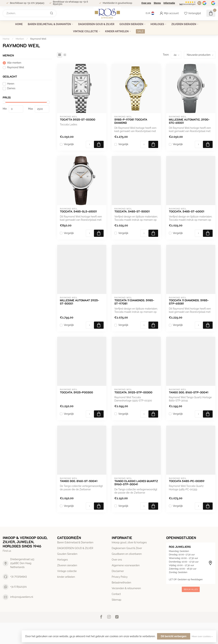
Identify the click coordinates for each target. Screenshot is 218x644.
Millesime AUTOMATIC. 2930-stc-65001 (189, 121)
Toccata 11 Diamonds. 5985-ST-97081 (134, 302)
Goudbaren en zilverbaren (127, 554)
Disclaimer (118, 571)
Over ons (146, 3)
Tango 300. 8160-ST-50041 (79, 481)
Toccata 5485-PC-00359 (187, 481)
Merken (20, 39)
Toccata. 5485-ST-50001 (132, 211)
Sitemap (116, 600)
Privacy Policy (120, 577)
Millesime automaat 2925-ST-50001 (80, 302)
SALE (140, 31)
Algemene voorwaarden (126, 565)
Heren (11, 84)
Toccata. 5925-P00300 (76, 392)
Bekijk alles (191, 589)
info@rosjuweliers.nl (22, 597)
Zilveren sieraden (184, 24)
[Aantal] (89, 144)
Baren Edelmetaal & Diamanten (49, 24)
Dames (11, 88)
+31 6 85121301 (18, 587)
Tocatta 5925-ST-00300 (78, 119)
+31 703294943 (19, 576)
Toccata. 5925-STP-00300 (133, 392)
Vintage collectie (86, 31)
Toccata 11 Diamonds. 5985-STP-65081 (189, 302)
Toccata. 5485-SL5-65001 (78, 211)
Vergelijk (69, 144)
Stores (157, 3)
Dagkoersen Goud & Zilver (127, 548)
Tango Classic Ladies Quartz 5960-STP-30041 (136, 483)
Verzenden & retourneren (126, 588)
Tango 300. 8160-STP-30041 (189, 392)
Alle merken (14, 63)
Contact (116, 594)
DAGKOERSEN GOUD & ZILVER (96, 24)
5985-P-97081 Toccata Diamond (131, 121)
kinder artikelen (117, 31)
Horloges (157, 24)
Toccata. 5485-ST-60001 (187, 211)
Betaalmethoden (121, 583)
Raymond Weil (38, 39)
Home (19, 24)
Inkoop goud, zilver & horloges (129, 542)
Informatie (169, 3)
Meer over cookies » (202, 636)
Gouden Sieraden (131, 24)
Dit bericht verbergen (174, 636)
